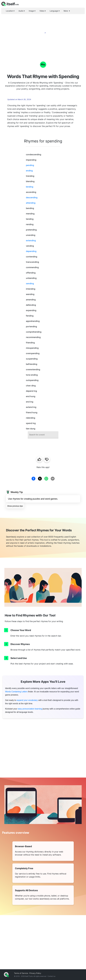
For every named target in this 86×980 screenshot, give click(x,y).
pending (30, 165)
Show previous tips (15, 506)
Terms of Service (21, 973)
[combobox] (43, 435)
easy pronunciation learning (30, 709)
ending (29, 171)
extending (31, 240)
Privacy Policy (35, 973)
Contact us (51, 976)
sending (30, 283)
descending (32, 197)
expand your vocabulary (27, 700)
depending (31, 251)
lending (30, 187)
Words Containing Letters (16, 692)
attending (31, 203)
